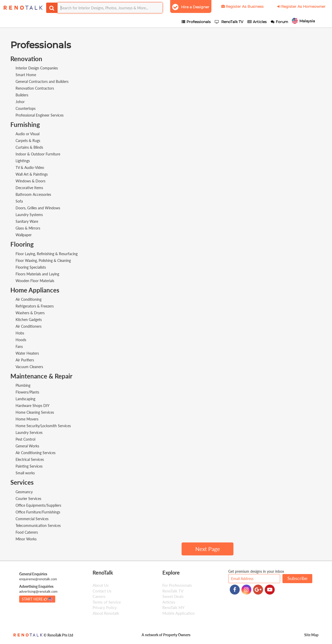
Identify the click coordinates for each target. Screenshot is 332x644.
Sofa (19, 201)
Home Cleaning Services (35, 412)
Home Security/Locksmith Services (43, 426)
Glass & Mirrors (28, 228)
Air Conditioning (29, 299)
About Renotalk (106, 613)
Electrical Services (30, 459)
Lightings (23, 161)
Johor (20, 102)
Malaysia (311, 22)
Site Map (311, 635)
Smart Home (26, 75)
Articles (169, 602)
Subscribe (298, 578)
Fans (19, 346)
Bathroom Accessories (33, 194)
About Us (101, 585)
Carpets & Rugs (28, 141)
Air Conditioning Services (36, 453)
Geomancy (24, 492)
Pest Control (25, 439)
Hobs (20, 333)
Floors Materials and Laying (37, 274)
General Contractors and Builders (42, 81)
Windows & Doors (30, 181)
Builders (22, 95)
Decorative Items (29, 188)
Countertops (26, 108)
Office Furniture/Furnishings (38, 512)
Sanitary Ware (27, 221)
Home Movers (27, 419)
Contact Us (102, 591)
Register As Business (242, 6)
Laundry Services (29, 432)
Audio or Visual (27, 134)
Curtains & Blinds (29, 147)
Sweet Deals (173, 596)
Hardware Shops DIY (33, 406)
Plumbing (23, 385)
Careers (99, 596)
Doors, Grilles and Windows (38, 208)
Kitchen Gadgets (29, 320)
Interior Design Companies (37, 68)
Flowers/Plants (27, 392)
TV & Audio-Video (30, 167)
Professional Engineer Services (40, 115)
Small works (25, 473)
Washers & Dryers (30, 313)
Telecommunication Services (38, 525)
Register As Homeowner (301, 6)
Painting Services (29, 466)
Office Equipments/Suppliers (38, 505)
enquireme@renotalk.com (38, 579)
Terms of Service (107, 602)
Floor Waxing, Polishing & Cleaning (43, 260)
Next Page (208, 549)
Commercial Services (32, 519)
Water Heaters (27, 353)
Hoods (21, 340)
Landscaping (25, 399)
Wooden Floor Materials (35, 281)
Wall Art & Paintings (32, 174)
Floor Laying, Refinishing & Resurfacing (47, 254)
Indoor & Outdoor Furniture (38, 154)
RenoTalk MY (173, 607)
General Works (27, 446)
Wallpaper (24, 235)
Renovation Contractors (35, 88)
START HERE (37, 599)
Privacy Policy (105, 607)
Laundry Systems (29, 215)
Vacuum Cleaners (29, 367)
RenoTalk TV (173, 591)
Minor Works (26, 539)
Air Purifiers (25, 360)
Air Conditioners (29, 326)
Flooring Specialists (31, 267)
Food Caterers (27, 532)
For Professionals (177, 585)
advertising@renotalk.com (38, 591)
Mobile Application (178, 613)
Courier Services (28, 499)
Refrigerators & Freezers (35, 306)
